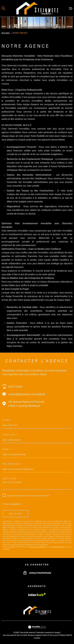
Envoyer (15, 514)
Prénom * (10, 434)
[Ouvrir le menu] (71, 8)
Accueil (6, 33)
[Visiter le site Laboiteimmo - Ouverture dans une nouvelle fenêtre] (37, 627)
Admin (45, 635)
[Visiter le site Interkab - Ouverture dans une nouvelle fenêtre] (37, 595)
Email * (9, 449)
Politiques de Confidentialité (37, 547)
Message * (11, 478)
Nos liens (54, 635)
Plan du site (21, 635)
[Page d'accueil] (37, 8)
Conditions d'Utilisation (57, 547)
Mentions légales (34, 635)
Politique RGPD (65, 635)
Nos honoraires (9, 635)
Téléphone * (13, 464)
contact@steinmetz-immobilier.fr (27, 394)
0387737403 (15, 387)
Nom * (7, 420)
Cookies (37, 638)
